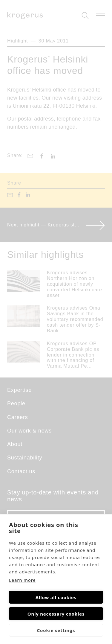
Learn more (22, 580)
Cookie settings (56, 630)
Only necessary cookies (56, 614)
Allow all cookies (56, 597)
